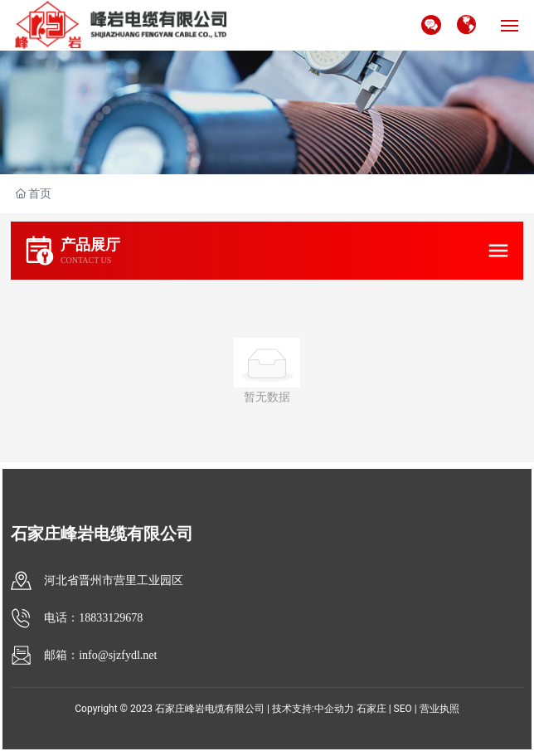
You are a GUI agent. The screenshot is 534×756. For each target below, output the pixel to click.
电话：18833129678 (93, 618)
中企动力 (334, 709)
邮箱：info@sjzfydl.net (100, 655)
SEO (403, 709)
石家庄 (371, 709)
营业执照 (439, 709)
